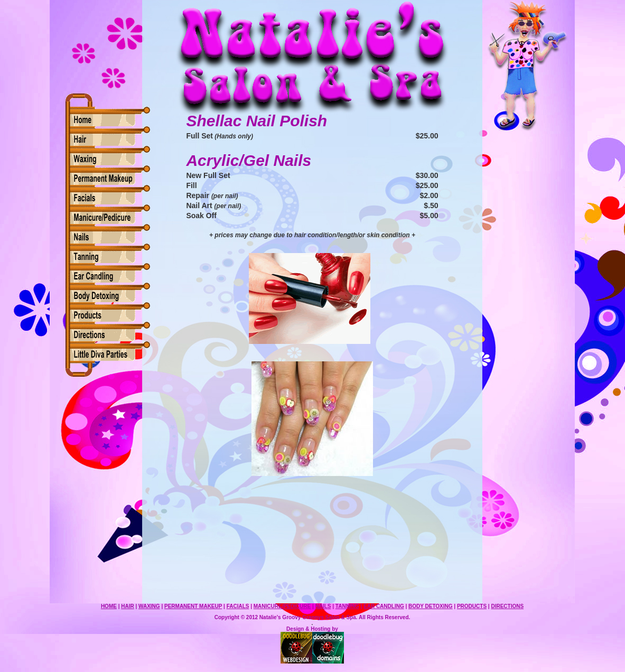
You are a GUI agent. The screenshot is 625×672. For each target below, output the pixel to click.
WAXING (149, 606)
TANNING (347, 606)
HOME (109, 606)
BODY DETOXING (431, 606)
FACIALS (238, 606)
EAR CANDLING (384, 606)
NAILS (323, 606)
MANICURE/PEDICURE (282, 606)
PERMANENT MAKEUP (193, 606)
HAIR (127, 606)
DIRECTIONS (507, 606)
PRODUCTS (472, 606)
